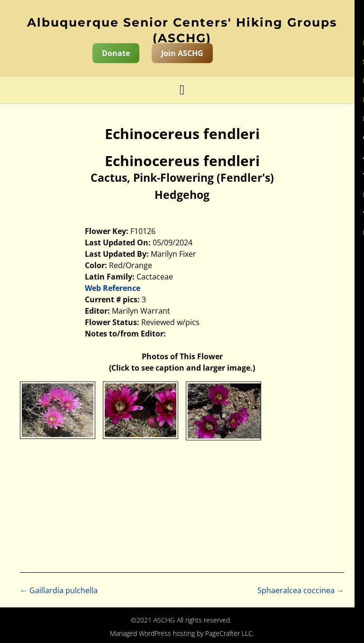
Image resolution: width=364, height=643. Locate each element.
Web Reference (113, 288)
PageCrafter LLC (229, 633)
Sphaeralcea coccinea (301, 590)
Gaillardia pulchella (59, 590)
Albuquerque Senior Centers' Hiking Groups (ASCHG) (182, 30)
